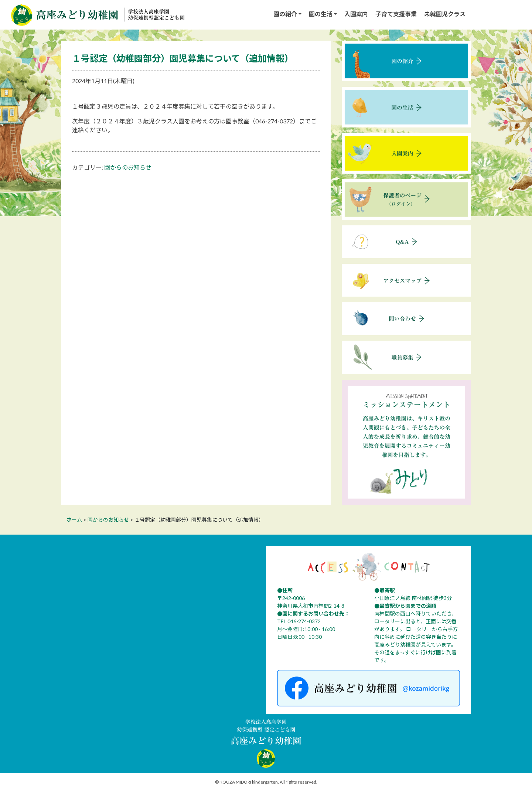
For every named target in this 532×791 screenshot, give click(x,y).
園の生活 (321, 14)
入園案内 (356, 14)
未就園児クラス (445, 14)
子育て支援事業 (396, 14)
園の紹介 (285, 14)
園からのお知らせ (128, 167)
